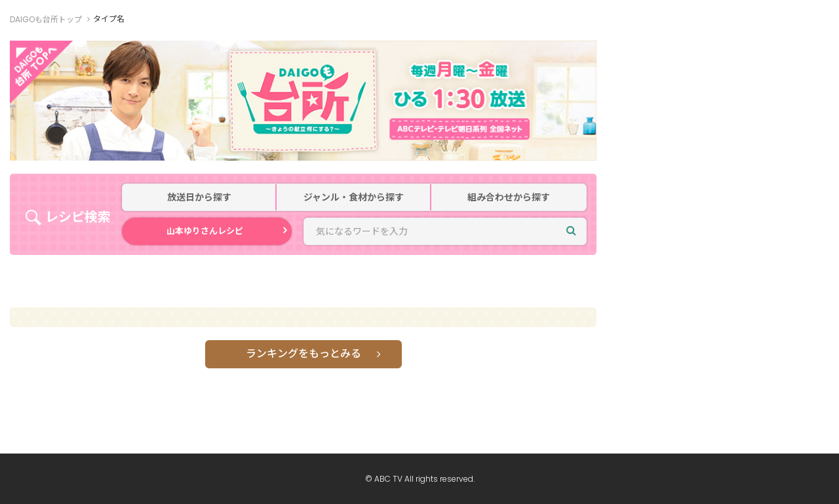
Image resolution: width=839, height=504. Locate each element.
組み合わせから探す (509, 198)
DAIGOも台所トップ (46, 19)
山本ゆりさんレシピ (205, 231)
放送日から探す (199, 198)
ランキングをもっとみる (303, 354)
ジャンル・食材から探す (354, 198)
